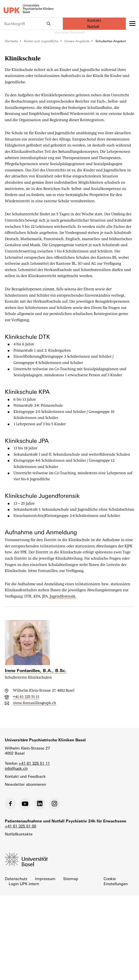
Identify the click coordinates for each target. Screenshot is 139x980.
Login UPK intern (24, 884)
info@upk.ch (16, 768)
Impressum (45, 879)
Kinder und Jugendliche (41, 41)
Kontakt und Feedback (25, 776)
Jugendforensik (63, 596)
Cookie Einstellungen (116, 881)
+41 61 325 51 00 (20, 826)
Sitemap (71, 879)
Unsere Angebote (77, 41)
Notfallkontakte (19, 834)
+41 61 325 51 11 (26, 697)
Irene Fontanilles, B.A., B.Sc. (36, 671)
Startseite (11, 41)
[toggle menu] (132, 24)
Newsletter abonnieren (25, 784)
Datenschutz (16, 879)
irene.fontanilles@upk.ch (35, 703)
